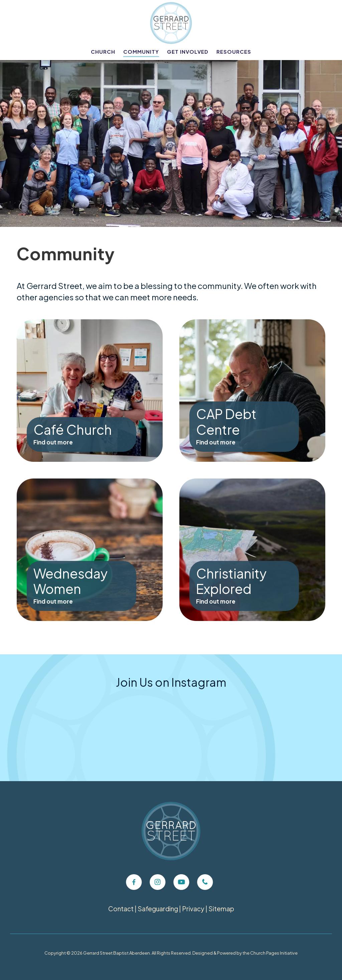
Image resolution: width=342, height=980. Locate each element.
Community (141, 52)
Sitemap (221, 909)
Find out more (53, 442)
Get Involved (188, 52)
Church (103, 52)
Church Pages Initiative (274, 953)
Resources (234, 52)
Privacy (193, 909)
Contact (121, 909)
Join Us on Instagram (171, 682)
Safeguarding (158, 909)
